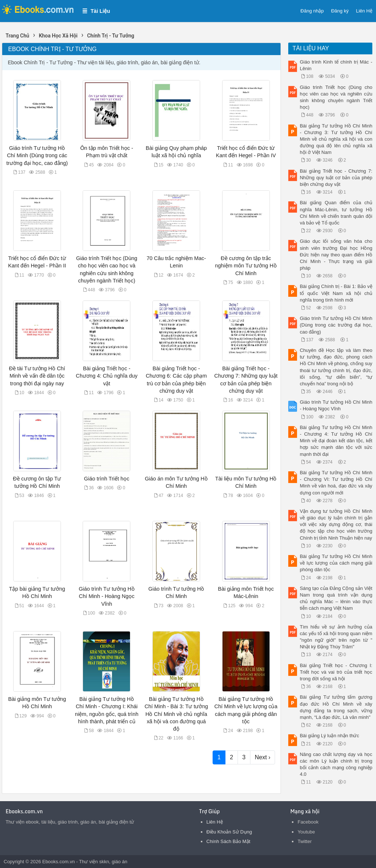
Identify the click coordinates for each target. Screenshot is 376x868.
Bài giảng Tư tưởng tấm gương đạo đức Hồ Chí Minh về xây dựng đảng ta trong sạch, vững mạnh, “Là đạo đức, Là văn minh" (336, 707)
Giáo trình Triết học (107, 479)
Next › (263, 757)
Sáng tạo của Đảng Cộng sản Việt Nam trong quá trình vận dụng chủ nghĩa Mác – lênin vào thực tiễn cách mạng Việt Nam (336, 598)
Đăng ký (340, 11)
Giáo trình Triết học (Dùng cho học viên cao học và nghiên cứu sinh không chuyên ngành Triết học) (336, 97)
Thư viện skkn (94, 862)
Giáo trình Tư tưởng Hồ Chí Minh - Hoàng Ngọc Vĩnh (106, 596)
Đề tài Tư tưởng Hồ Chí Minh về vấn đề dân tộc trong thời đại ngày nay (37, 376)
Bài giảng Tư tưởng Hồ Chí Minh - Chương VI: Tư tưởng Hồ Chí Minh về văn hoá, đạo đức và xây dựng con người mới (336, 483)
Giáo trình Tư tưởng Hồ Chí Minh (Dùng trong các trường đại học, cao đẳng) (37, 155)
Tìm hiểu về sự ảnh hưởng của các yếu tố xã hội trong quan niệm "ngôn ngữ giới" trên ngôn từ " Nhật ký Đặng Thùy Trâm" (336, 637)
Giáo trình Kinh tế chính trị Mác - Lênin (336, 65)
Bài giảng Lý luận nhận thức (329, 736)
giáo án (120, 862)
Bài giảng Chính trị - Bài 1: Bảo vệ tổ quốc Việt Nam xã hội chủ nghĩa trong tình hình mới (336, 293)
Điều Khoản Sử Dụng (229, 832)
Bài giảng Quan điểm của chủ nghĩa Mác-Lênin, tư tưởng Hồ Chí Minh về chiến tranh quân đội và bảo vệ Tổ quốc (336, 213)
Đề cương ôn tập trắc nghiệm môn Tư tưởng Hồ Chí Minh (246, 266)
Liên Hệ (364, 11)
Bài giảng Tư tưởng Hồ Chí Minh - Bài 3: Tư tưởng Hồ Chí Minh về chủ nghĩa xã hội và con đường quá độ (176, 714)
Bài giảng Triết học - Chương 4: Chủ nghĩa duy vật (106, 376)
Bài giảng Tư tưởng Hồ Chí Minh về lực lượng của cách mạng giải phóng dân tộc (336, 563)
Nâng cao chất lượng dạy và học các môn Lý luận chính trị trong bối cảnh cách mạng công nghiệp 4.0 (336, 764)
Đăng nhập (312, 11)
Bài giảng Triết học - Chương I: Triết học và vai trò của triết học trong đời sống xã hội (336, 672)
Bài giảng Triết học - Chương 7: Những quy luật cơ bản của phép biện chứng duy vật (336, 178)
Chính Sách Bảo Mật (228, 841)
